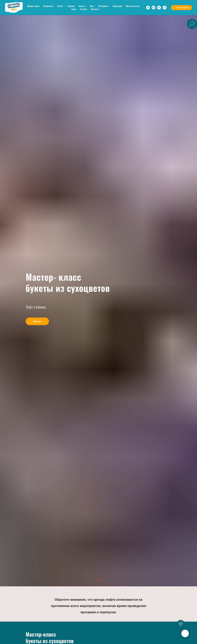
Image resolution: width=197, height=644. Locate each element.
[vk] (159, 8)
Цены (74, 9)
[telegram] (148, 8)
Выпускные (48, 6)
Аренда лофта (33, 6)
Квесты (82, 6)
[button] (37, 321)
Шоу (92, 6)
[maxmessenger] (154, 8)
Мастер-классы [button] (133, 6)
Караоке (71, 6)
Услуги (60, 6)
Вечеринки (103, 6)
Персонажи (117, 6)
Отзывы (83, 9)
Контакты (95, 9)
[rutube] (165, 8)
